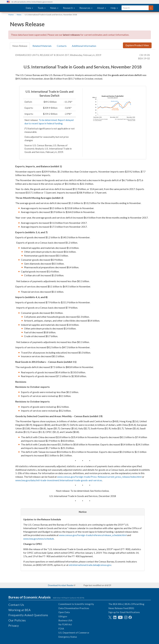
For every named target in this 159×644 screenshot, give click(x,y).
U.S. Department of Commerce (74, 633)
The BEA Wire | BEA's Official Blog (126, 604)
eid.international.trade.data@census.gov (90, 565)
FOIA (61, 629)
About (101, 8)
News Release (20, 46)
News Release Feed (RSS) (121, 608)
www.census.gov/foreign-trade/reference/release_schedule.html (93, 535)
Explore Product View (137, 45)
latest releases (71, 35)
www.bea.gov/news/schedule (39, 539)
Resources (86, 8)
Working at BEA (20, 610)
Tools (42, 8)
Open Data (64, 612)
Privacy (14, 625)
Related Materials (42, 46)
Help (114, 8)
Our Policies (17, 620)
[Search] (151, 8)
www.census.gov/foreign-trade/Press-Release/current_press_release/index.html (99, 477)
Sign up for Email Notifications (124, 612)
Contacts (62, 46)
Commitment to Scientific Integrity (76, 604)
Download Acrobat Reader (61, 585)
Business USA (65, 620)
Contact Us (16, 605)
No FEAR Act (65, 624)
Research (69, 8)
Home (11, 15)
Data (29, 8)
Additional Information (84, 46)
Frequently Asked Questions (28, 615)
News (54, 8)
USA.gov (63, 616)
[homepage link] (15, 8)
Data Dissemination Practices (74, 608)
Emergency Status (68, 637)
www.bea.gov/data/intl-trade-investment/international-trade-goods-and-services (59, 480)
